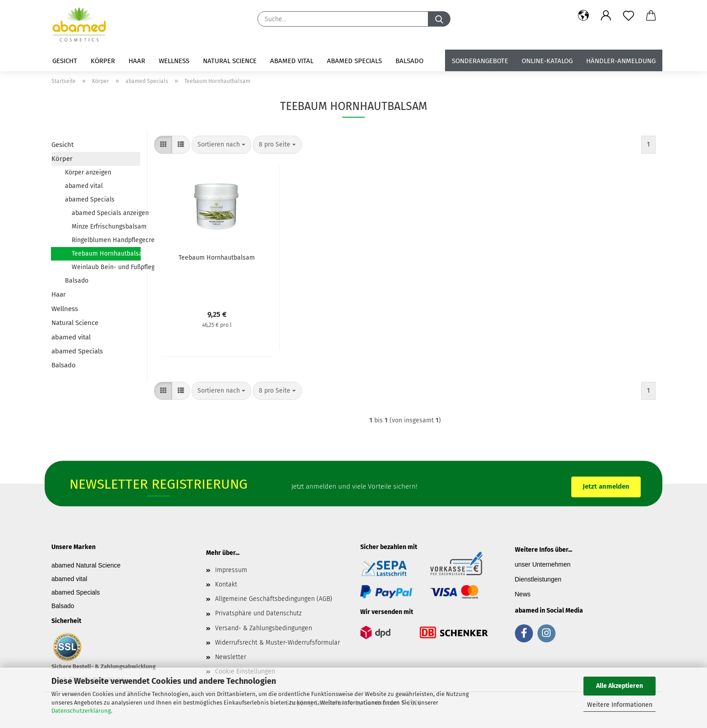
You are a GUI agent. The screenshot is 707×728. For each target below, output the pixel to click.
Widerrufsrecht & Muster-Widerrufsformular (278, 643)
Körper (103, 61)
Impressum (231, 570)
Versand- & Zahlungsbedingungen (264, 628)
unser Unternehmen (543, 564)
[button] (583, 16)
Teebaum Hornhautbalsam (106, 254)
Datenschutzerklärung (81, 711)
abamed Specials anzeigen (106, 213)
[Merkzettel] (629, 16)
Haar (137, 61)
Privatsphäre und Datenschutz (258, 613)
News (523, 594)
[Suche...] (439, 19)
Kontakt (226, 584)
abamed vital (292, 61)
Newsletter (231, 657)
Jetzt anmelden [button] (606, 486)
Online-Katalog (547, 61)
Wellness (174, 61)
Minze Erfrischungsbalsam (106, 227)
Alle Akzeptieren (620, 686)
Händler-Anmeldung (621, 61)
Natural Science (230, 61)
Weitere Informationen (620, 705)
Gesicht (65, 61)
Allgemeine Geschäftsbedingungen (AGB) (274, 599)
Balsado (409, 61)
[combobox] (221, 145)
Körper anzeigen (88, 172)
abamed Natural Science (86, 565)
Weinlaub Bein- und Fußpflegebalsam (106, 267)
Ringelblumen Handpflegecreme (106, 240)
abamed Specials (354, 61)
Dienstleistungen (538, 579)
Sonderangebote (480, 61)
